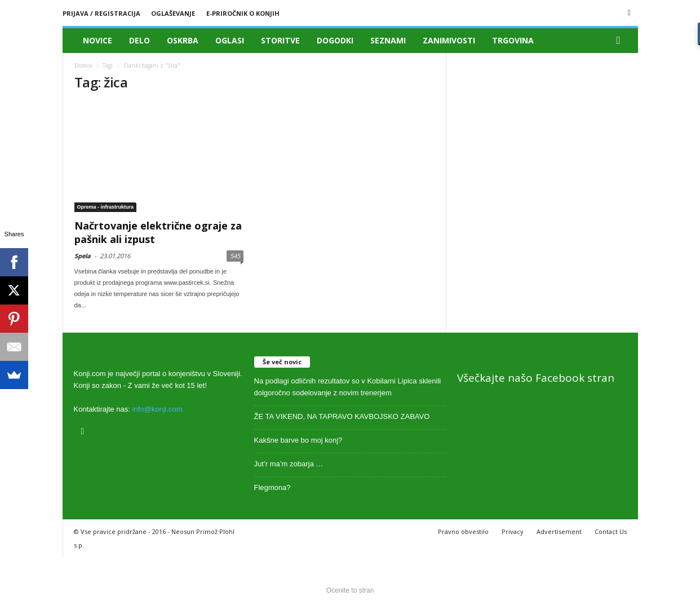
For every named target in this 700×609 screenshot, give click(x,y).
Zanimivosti (449, 40)
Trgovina (513, 40)
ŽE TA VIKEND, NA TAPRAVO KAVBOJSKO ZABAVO (342, 416)
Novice (98, 40)
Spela (83, 256)
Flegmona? (273, 487)
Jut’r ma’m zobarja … (289, 464)
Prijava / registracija (101, 13)
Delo (139, 40)
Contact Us (611, 531)
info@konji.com (158, 409)
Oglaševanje (173, 13)
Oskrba (183, 40)
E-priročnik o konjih (243, 13)
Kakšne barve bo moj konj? (298, 440)
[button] (621, 41)
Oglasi (230, 40)
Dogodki (335, 40)
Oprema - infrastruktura (106, 207)
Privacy (513, 531)
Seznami (388, 40)
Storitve (280, 40)
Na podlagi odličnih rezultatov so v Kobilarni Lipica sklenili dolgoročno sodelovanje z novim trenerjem (348, 387)
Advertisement (559, 531)
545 (235, 256)
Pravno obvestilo (463, 531)
